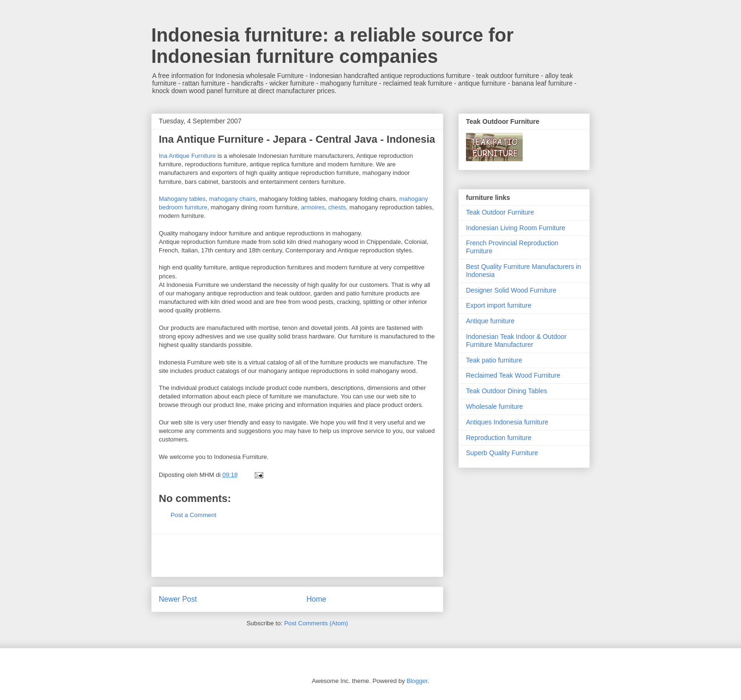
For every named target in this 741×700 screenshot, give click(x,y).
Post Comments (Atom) (316, 623)
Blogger (417, 681)
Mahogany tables (182, 199)
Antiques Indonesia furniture (507, 422)
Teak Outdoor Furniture (500, 212)
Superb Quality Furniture (502, 453)
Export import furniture (499, 305)
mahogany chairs (232, 199)
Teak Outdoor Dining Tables (507, 391)
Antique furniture (490, 321)
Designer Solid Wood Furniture (511, 290)
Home (317, 599)
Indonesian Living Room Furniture (516, 228)
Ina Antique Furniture (187, 156)
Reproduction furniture (499, 438)
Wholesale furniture (495, 406)
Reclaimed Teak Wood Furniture (513, 375)
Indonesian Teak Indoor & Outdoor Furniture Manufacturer (516, 341)
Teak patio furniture (494, 360)
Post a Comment (194, 515)
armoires (313, 207)
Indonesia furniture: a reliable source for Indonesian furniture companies (332, 46)
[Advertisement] (297, 555)
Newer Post (178, 599)
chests (337, 207)
